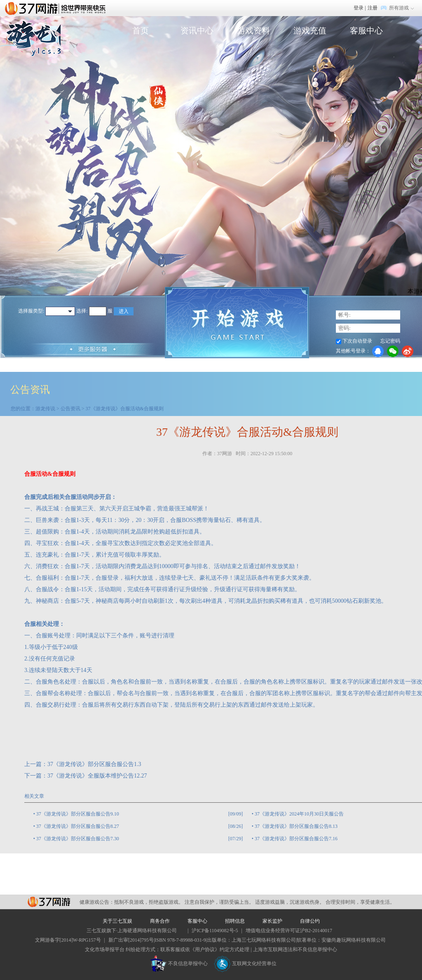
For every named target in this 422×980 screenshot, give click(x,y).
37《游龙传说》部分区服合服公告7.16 (296, 839)
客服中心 (366, 31)
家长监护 (272, 921)
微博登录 (408, 351)
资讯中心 (197, 31)
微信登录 (393, 351)
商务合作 (160, 921)
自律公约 (310, 921)
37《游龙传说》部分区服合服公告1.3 (94, 764)
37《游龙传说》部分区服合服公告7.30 (78, 839)
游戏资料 (253, 31)
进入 (124, 311)
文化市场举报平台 (105, 949)
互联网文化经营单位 (245, 964)
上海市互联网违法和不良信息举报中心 (295, 949)
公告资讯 (70, 409)
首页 (141, 31)
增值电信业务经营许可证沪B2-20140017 (289, 931)
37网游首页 (57, 8)
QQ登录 (378, 351)
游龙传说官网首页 (30, 52)
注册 (373, 8)
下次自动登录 (357, 341)
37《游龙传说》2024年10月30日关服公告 (299, 814)
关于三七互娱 (117, 921)
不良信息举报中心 (179, 964)
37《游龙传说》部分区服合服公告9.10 (78, 814)
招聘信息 (235, 921)
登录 (359, 8)
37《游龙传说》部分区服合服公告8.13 (296, 826)
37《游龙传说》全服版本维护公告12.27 (97, 776)
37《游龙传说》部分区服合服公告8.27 (78, 826)
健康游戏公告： (97, 902)
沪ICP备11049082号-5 (215, 931)
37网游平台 (49, 902)
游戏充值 (310, 31)
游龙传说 (45, 409)
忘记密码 (390, 341)
